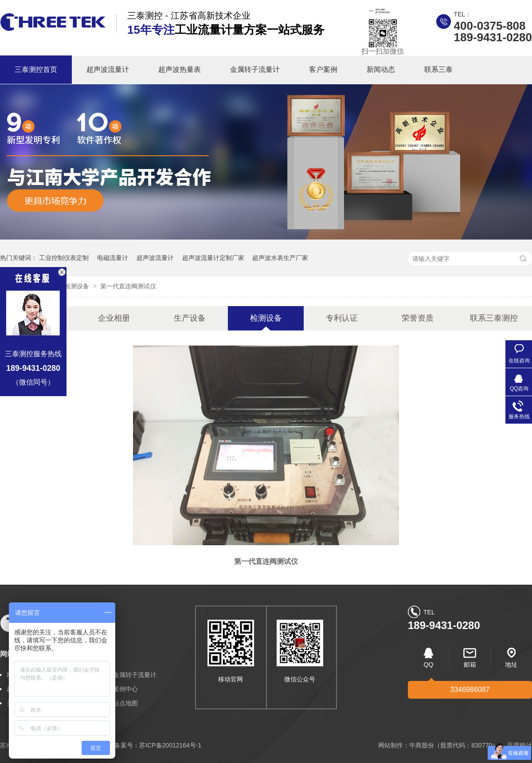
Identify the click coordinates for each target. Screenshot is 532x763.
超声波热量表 (180, 69)
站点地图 (125, 703)
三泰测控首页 (36, 69)
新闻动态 (381, 69)
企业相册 (114, 318)
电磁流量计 (113, 258)
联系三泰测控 (494, 318)
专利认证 (342, 318)
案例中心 (125, 689)
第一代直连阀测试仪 (128, 286)
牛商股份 (422, 745)
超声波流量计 (108, 69)
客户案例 (323, 69)
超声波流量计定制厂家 (213, 258)
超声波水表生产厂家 (280, 258)
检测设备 (78, 286)
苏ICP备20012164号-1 (170, 745)
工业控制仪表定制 (64, 258)
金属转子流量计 (255, 69)
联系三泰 (438, 69)
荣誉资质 (418, 318)
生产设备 (190, 318)
